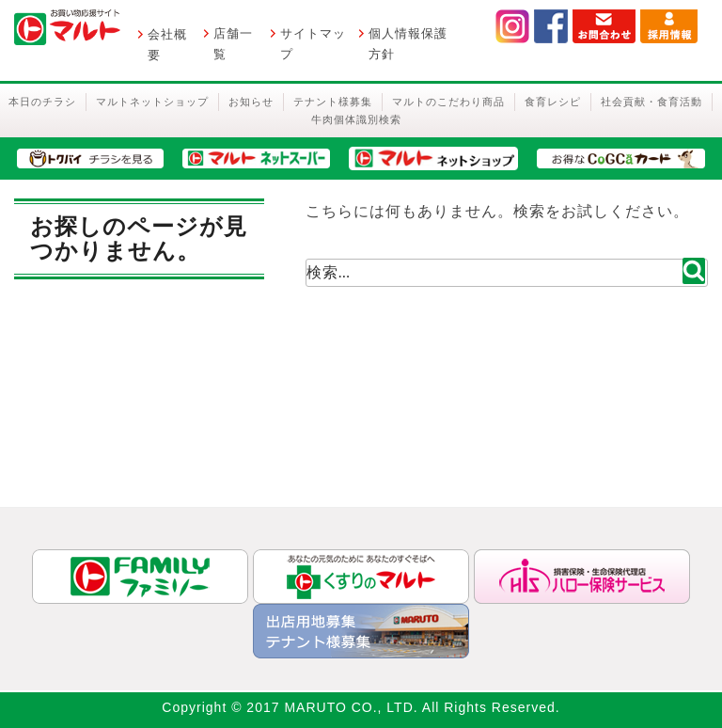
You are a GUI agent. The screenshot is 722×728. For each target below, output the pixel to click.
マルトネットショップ (152, 102)
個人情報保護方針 (408, 44)
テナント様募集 (333, 102)
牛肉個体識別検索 (356, 119)
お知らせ (251, 102)
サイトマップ (313, 44)
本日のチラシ (42, 102)
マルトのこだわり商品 (448, 102)
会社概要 (167, 45)
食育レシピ (553, 102)
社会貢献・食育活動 (651, 102)
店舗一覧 (233, 44)
